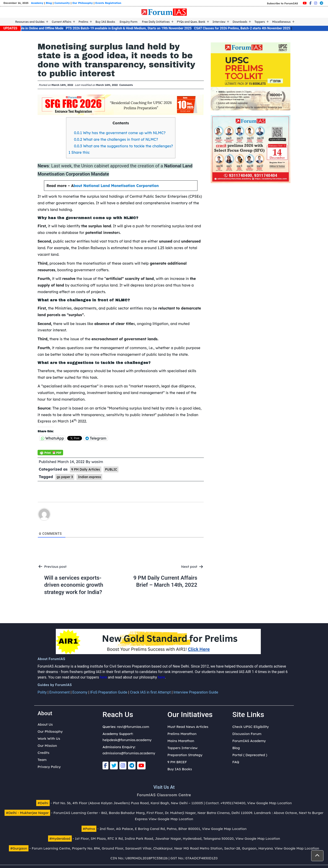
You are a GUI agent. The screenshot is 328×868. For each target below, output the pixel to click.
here (103, 677)
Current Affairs (61, 22)
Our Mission (47, 746)
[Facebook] (310, 3)
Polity (42, 692)
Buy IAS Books (105, 22)
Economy (80, 692)
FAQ (236, 762)
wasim (97, 462)
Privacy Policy (49, 767)
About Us (45, 724)
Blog (49, 3)
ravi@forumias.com (133, 727)
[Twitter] (114, 766)
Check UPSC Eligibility (251, 727)
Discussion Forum (247, 734)
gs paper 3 (65, 477)
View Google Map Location (269, 803)
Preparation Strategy (185, 755)
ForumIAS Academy (249, 741)
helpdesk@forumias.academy (127, 740)
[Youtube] (305, 3)
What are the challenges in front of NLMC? (116, 139)
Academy (37, 3)
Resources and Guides (30, 22)
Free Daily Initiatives (156, 22)
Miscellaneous (281, 22)
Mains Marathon (181, 741)
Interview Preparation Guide (196, 692)
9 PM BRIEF (177, 762)
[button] (317, 856)
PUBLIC (111, 469)
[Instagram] (316, 3)
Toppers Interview (182, 748)
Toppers (260, 22)
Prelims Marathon (182, 734)
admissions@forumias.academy (129, 753)
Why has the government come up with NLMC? (120, 133)
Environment (60, 692)
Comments (126, 85)
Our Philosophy (82, 3)
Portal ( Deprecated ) (250, 755)
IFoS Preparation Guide (109, 692)
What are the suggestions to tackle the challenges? (124, 146)
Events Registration (108, 3)
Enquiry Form (128, 22)
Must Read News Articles (188, 727)
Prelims (83, 22)
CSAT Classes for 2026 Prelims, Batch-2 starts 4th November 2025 (247, 28)
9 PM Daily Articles (86, 469)
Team (42, 760)
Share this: (79, 152)
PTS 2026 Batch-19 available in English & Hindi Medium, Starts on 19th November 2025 (133, 28)
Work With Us (49, 739)
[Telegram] (322, 3)
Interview (219, 22)
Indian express (89, 477)
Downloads (240, 22)
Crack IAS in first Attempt (150, 692)
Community (62, 3)
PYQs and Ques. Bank (191, 22)
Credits (44, 753)
